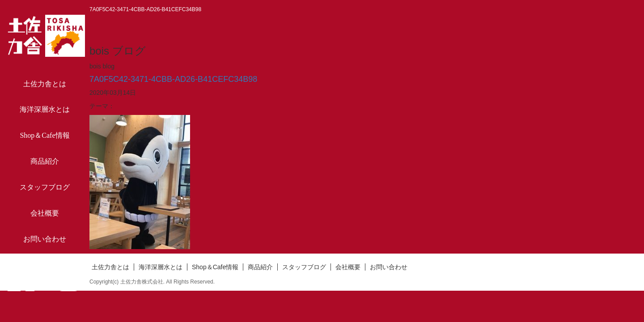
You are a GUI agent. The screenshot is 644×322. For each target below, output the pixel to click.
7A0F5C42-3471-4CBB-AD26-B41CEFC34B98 (173, 79)
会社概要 (45, 213)
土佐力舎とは (45, 84)
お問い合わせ (45, 239)
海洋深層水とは (45, 109)
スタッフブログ (45, 187)
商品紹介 (45, 161)
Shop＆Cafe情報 (44, 135)
